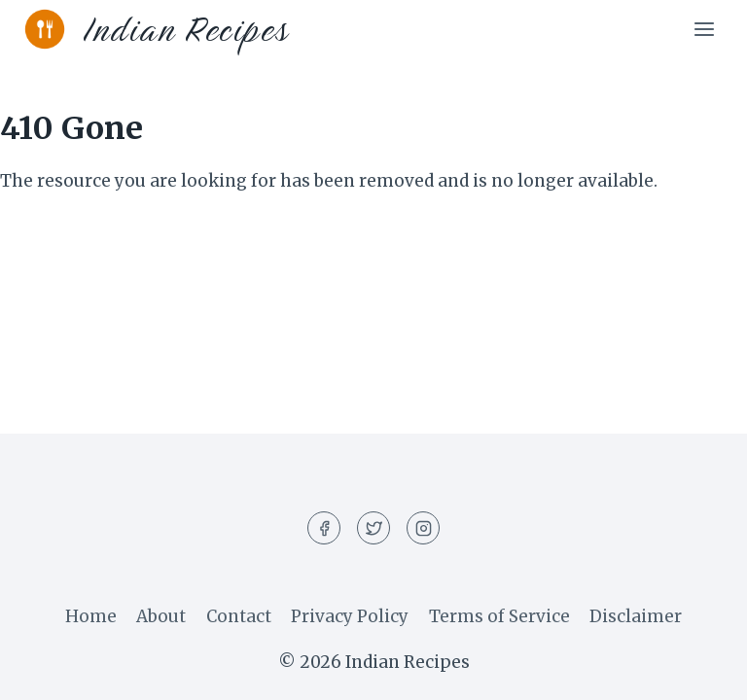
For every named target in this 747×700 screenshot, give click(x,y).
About (161, 616)
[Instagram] (423, 528)
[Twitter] (373, 528)
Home (91, 616)
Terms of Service (499, 616)
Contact (239, 616)
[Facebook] (324, 528)
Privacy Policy (350, 616)
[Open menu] (704, 29)
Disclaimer (636, 616)
